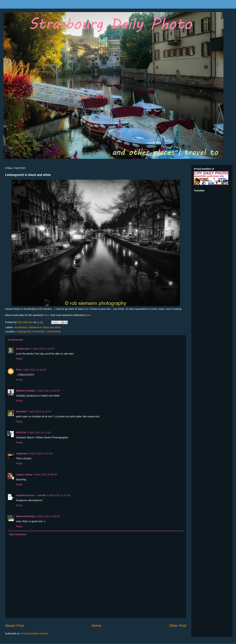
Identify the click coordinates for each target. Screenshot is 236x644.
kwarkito (21, 411)
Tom (19, 370)
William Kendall (26, 391)
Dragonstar (23, 349)
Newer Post (15, 625)
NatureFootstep (26, 516)
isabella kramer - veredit (31, 495)
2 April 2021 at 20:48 (48, 391)
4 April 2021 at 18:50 (48, 516)
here (46, 315)
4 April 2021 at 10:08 (58, 495)
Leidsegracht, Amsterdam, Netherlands (39, 331)
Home (96, 625)
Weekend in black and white (45, 327)
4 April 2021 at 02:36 (41, 453)
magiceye (22, 453)
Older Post (178, 625)
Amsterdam (21, 327)
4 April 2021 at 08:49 (45, 474)
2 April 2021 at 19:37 (43, 349)
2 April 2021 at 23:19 (39, 411)
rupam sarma (24, 474)
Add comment (18, 534)
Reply (19, 359)
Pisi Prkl (21, 432)
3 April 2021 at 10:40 (39, 432)
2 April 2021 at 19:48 (34, 370)
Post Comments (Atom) (34, 633)
